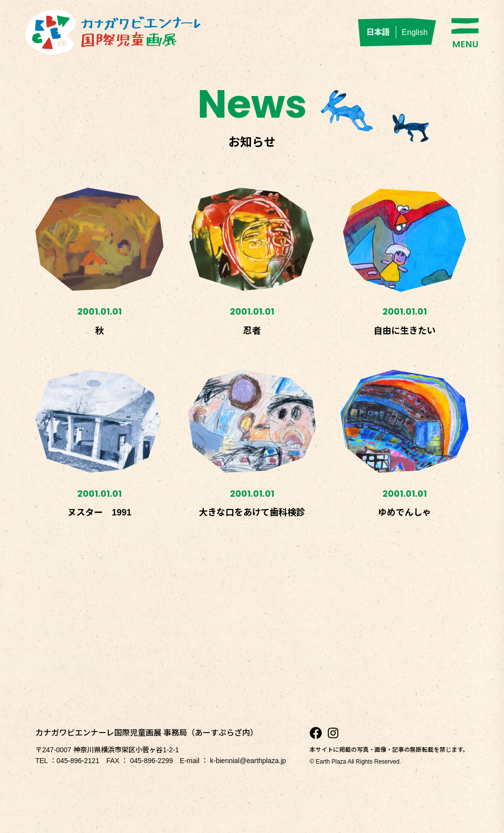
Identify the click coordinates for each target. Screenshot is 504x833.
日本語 (378, 32)
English (414, 32)
